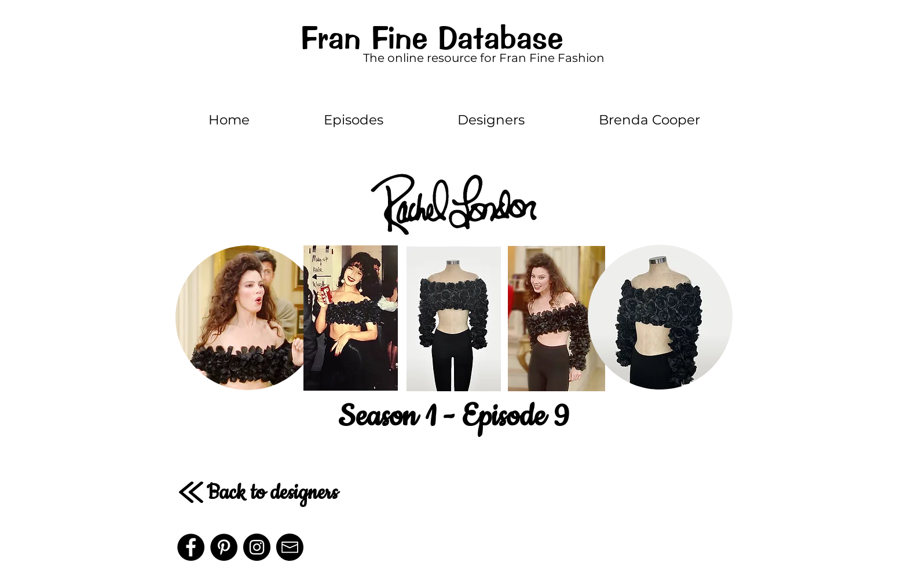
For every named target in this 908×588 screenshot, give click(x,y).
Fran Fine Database (432, 38)
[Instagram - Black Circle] (257, 547)
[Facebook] (191, 547)
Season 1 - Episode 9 (454, 417)
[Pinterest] (224, 547)
